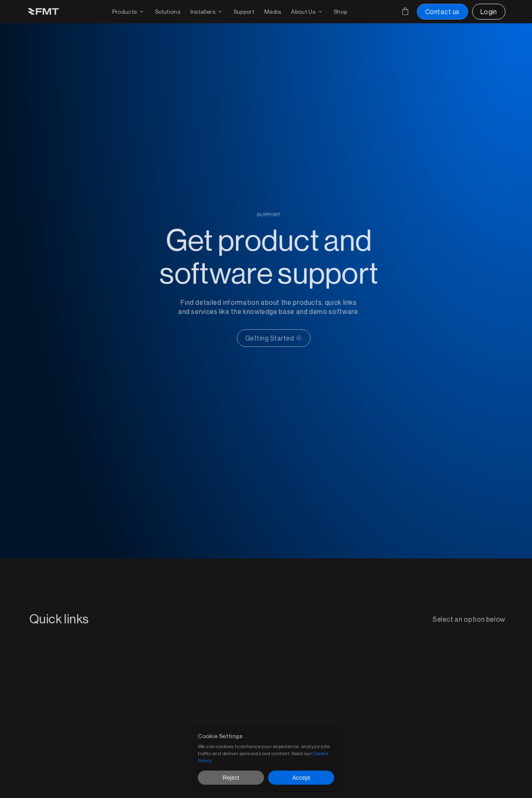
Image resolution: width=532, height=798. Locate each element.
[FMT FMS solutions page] (168, 12)
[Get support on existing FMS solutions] (244, 12)
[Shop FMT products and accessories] (340, 12)
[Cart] (405, 11)
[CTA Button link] (277, 338)
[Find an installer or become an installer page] (207, 12)
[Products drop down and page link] (129, 12)
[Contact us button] (442, 12)
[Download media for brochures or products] (273, 12)
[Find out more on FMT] (307, 12)
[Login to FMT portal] (489, 12)
